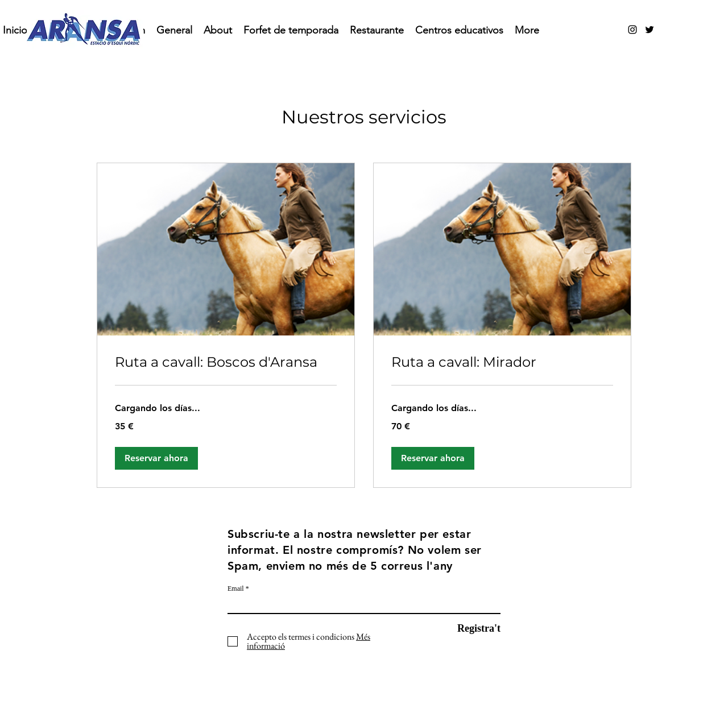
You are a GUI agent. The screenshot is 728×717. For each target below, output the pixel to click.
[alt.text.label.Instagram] (632, 30)
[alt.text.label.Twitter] (650, 30)
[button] (156, 458)
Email (236, 588)
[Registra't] (472, 629)
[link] (226, 362)
